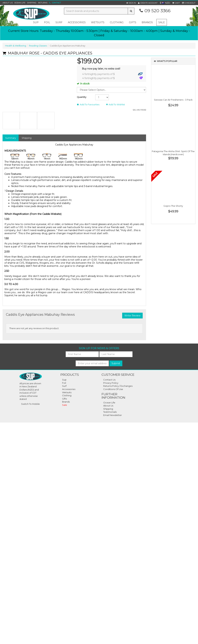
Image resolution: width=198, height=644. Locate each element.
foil (47, 22)
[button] (131, 3)
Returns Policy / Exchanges (118, 386)
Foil (64, 383)
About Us (8, 3)
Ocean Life (20, 3)
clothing (117, 22)
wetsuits (98, 22)
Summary (11, 138)
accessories (77, 22)
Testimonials (110, 412)
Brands (147, 22)
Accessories (69, 389)
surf (59, 22)
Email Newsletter (113, 415)
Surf (64, 386)
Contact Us (109, 380)
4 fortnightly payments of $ (113, 74)
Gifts (64, 399)
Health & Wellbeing (16, 46)
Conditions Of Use (113, 389)
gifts (133, 22)
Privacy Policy (111, 383)
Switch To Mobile (30, 404)
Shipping (32, 3)
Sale (162, 22)
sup (36, 22)
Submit (116, 363)
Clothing (67, 395)
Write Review (132, 316)
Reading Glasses (38, 46)
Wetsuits (67, 392)
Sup (64, 380)
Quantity (82, 97)
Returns (43, 3)
